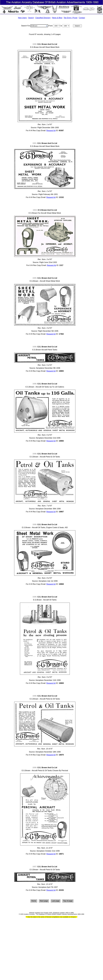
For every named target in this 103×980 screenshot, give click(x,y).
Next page (44, 901)
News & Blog (57, 18)
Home (34, 901)
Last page (56, 901)
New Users (22, 18)
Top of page (68, 901)
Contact (82, 18)
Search (31, 18)
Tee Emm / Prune (71, 18)
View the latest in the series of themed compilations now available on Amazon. (52, 917)
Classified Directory (43, 18)
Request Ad (51, 131)
